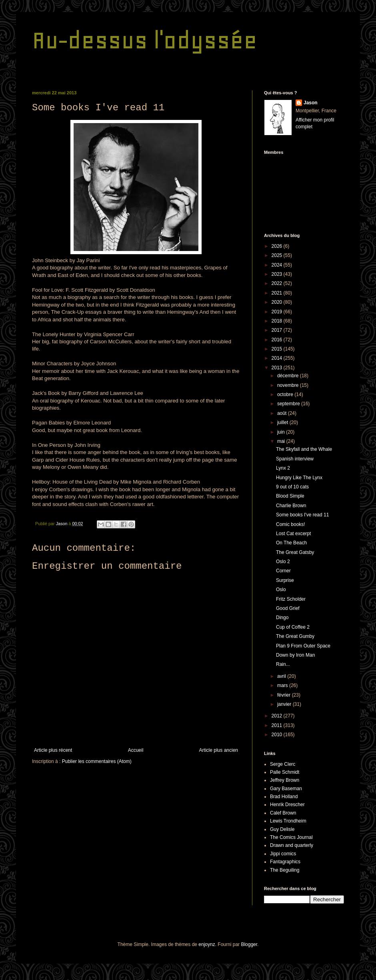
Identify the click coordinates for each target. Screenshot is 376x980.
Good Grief (288, 608)
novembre (289, 385)
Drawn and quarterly (292, 845)
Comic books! (291, 524)
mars (283, 685)
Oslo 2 (283, 562)
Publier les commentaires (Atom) (97, 761)
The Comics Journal (291, 837)
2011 (278, 725)
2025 (278, 255)
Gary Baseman (286, 789)
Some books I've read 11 (302, 515)
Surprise (285, 580)
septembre (289, 404)
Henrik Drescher (287, 805)
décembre (289, 376)
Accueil (136, 750)
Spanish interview (295, 459)
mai (282, 441)
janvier (285, 704)
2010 (278, 735)
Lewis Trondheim (288, 821)
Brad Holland (284, 797)
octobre (286, 394)
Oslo (281, 590)
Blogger (249, 944)
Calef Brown (283, 813)
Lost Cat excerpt (293, 534)
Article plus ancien (219, 750)
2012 (278, 716)
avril (282, 676)
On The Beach (291, 543)
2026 (278, 246)
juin (282, 432)
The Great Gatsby (295, 552)
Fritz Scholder (291, 599)
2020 (278, 302)
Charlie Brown (291, 506)
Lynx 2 (283, 468)
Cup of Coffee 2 (293, 627)
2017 (278, 330)
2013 (278, 368)
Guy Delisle (282, 829)
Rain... (283, 664)
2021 (278, 293)
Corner (283, 571)
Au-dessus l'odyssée (145, 40)
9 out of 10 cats (292, 487)
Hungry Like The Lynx (299, 478)
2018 (278, 321)
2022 (278, 283)
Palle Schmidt (285, 772)
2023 (278, 274)
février (285, 695)
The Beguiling (285, 870)
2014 (278, 358)
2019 (278, 312)
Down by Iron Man (295, 655)
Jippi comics (283, 854)
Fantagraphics (285, 862)
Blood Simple (290, 496)
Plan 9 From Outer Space (303, 646)
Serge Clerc (283, 764)
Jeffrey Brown (285, 780)
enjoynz (207, 944)
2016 (278, 340)
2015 (278, 349)
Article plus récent (53, 750)
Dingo (282, 617)
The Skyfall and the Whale (304, 449)
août (283, 413)
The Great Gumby (295, 636)
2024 (278, 265)
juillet (283, 422)
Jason (311, 103)
